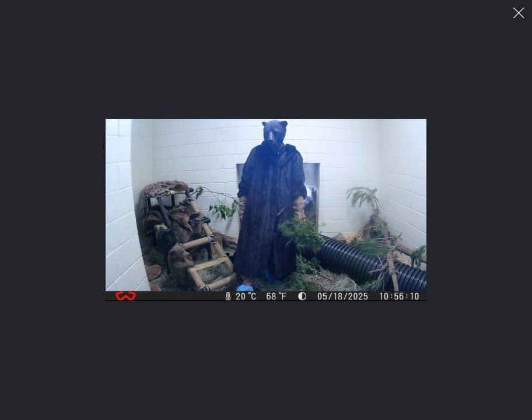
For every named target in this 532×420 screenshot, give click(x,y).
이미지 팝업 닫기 (519, 13)
